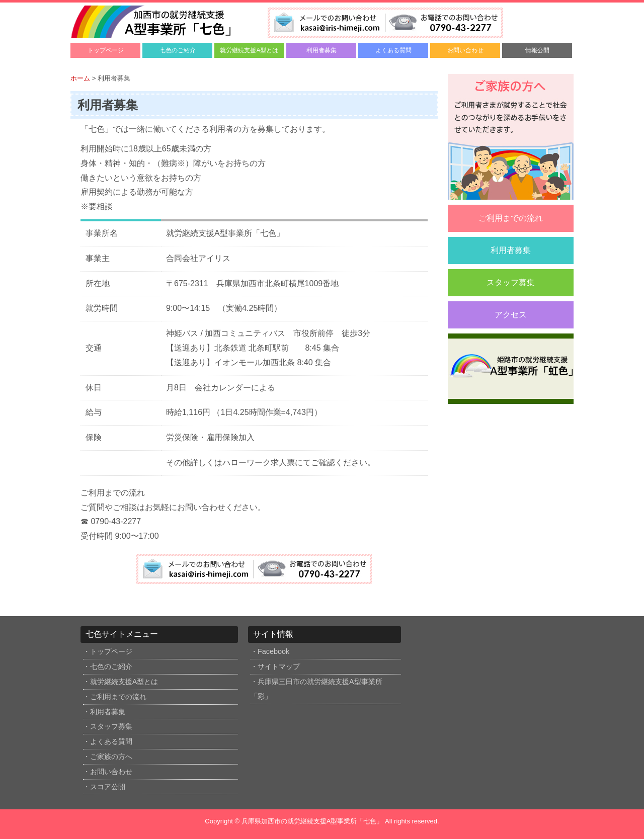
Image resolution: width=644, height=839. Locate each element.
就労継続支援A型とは (249, 50)
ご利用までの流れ (511, 218)
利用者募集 (321, 50)
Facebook (273, 651)
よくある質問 (393, 50)
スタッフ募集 (511, 282)
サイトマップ (279, 666)
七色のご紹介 (178, 50)
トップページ (106, 50)
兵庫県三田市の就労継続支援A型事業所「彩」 (316, 689)
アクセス (511, 315)
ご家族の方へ (111, 757)
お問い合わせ (465, 50)
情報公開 (537, 50)
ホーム (80, 78)
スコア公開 (108, 787)
